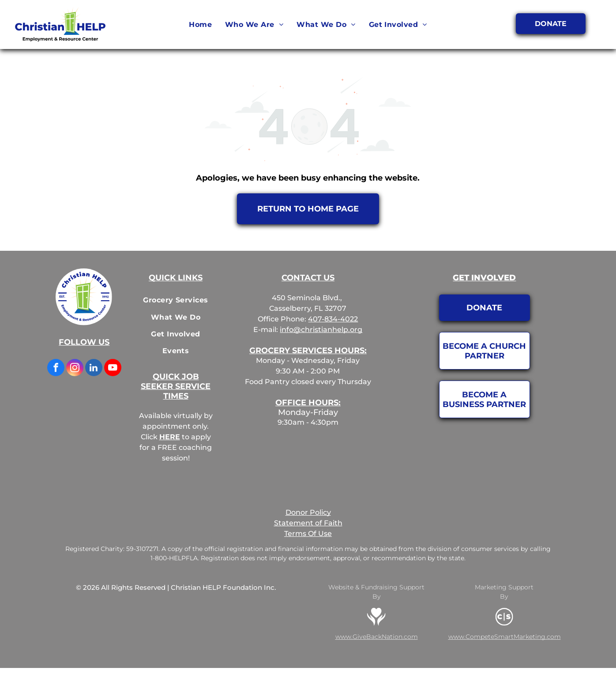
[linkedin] (94, 369)
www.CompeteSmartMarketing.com (505, 637)
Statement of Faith (308, 523)
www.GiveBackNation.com (377, 637)
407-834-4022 (333, 319)
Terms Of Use (308, 534)
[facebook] (56, 369)
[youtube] (113, 369)
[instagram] (75, 369)
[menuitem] (200, 25)
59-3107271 (142, 549)
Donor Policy (308, 512)
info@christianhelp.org (321, 330)
